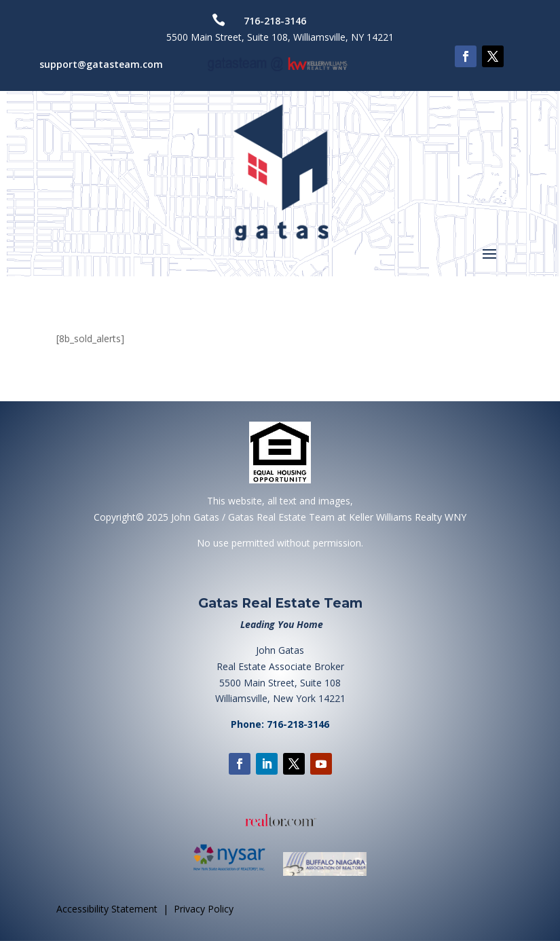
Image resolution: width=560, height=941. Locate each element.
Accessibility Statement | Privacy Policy (145, 909)
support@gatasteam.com (101, 64)
